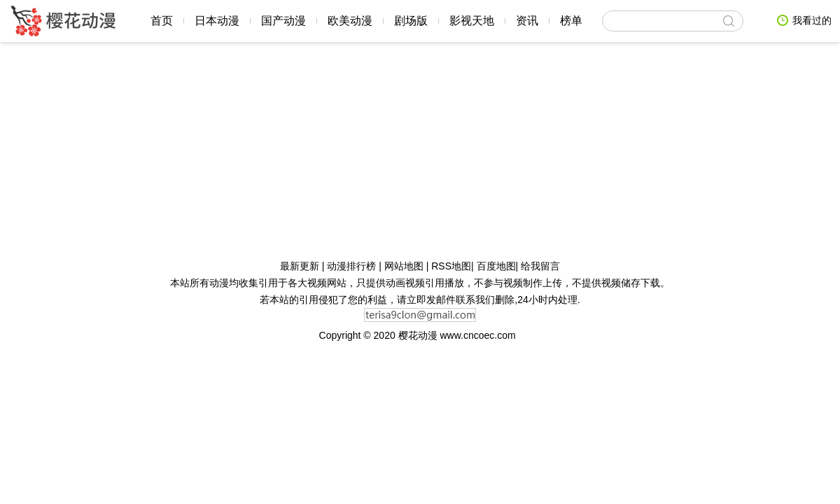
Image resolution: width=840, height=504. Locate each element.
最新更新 (301, 266)
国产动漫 (283, 21)
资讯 (527, 21)
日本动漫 (217, 21)
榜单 (571, 21)
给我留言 (540, 266)
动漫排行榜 (353, 266)
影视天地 (472, 21)
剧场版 (411, 21)
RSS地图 (451, 266)
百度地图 (496, 266)
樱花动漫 (63, 21)
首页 (162, 21)
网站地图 (405, 266)
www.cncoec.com (479, 335)
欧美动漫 (350, 21)
